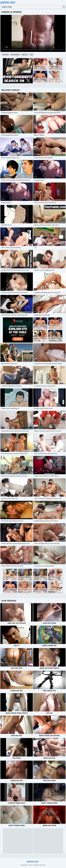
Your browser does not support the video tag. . (33, 33)
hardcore (5, 55)
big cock (25, 55)
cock (31, 55)
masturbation (15, 55)
